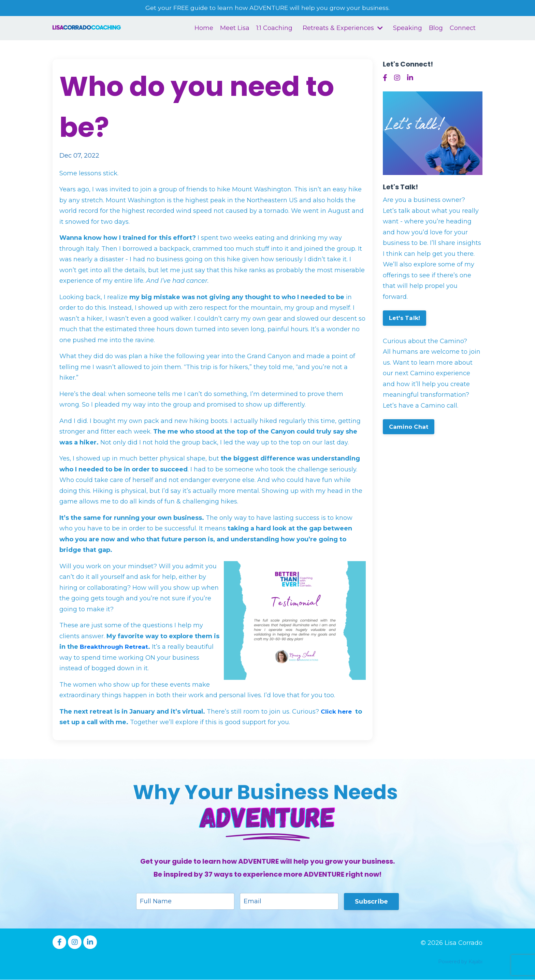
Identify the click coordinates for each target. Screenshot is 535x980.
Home (204, 28)
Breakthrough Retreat (116, 647)
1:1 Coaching (274, 28)
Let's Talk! (405, 318)
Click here (337, 712)
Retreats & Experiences (343, 28)
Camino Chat (409, 427)
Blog (436, 28)
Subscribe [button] (371, 902)
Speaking (408, 28)
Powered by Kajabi (460, 962)
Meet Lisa (235, 28)
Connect (463, 28)
